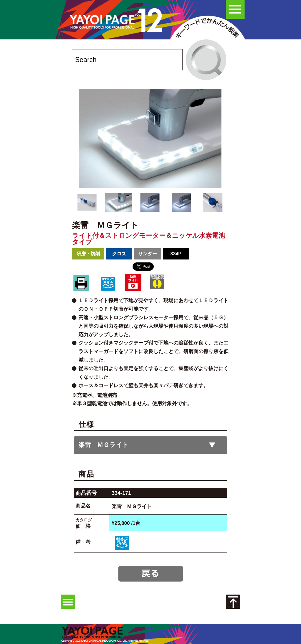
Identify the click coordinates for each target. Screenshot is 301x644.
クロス (119, 254)
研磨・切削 (88, 254)
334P (176, 254)
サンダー (148, 254)
